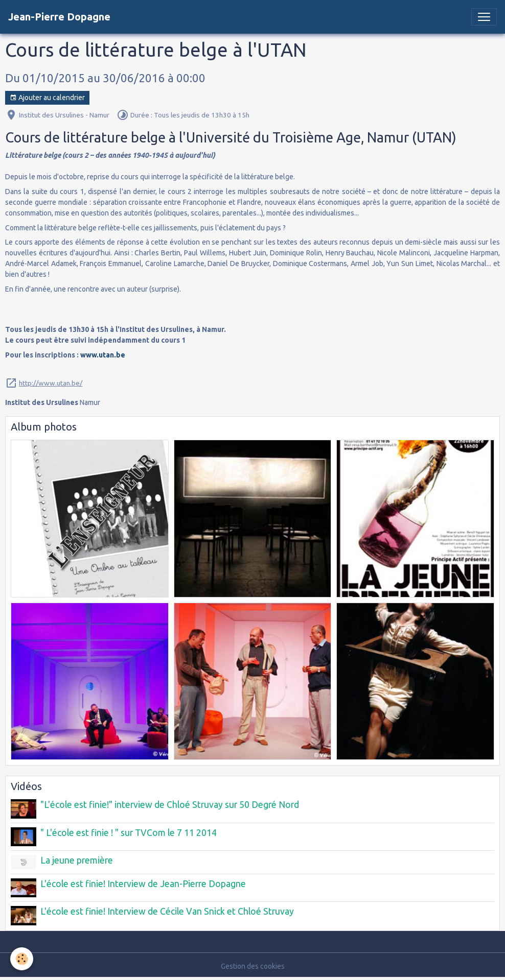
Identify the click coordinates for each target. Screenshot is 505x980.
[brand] (59, 17)
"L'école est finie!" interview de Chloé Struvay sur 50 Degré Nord (170, 805)
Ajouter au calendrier (47, 98)
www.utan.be (103, 355)
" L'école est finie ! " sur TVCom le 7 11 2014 (129, 833)
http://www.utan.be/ (51, 383)
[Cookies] (22, 959)
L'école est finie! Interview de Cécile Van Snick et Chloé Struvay (167, 911)
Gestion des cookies (253, 966)
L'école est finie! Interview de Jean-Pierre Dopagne (143, 884)
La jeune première (77, 860)
